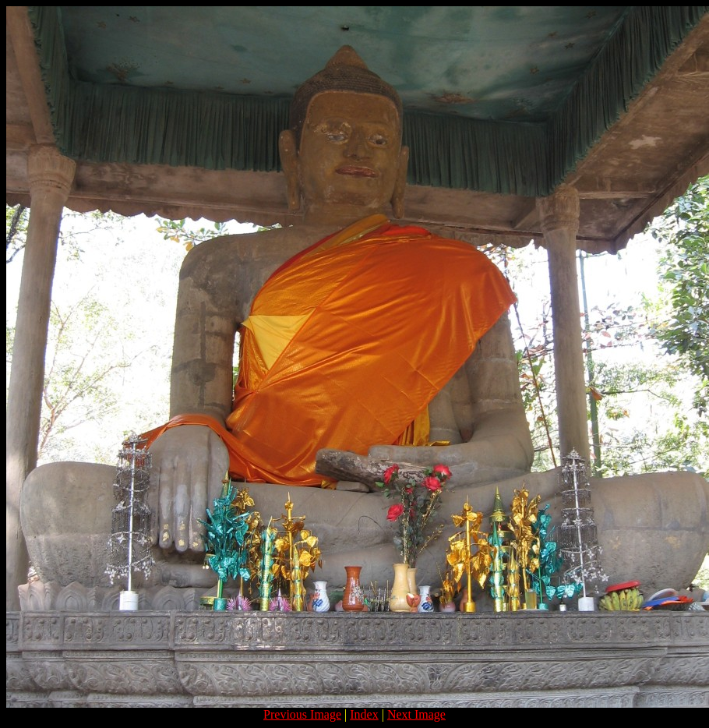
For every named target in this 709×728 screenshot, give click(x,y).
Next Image (416, 714)
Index (364, 714)
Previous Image (302, 714)
